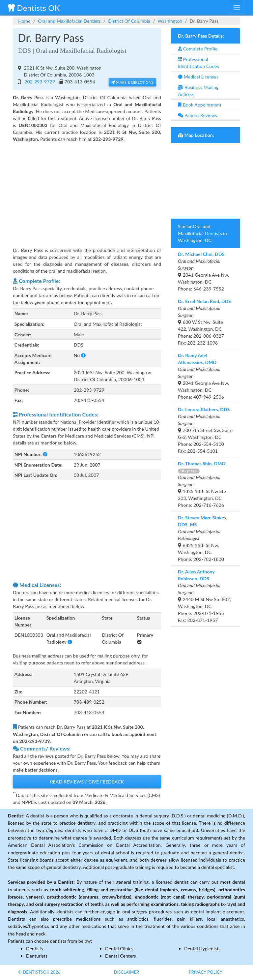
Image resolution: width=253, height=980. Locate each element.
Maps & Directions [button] (132, 82)
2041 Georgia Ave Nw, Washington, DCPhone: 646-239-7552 (203, 271)
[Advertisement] (87, 190)
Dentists (35, 949)
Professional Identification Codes (198, 63)
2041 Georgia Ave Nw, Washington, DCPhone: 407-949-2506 (203, 376)
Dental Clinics (119, 949)
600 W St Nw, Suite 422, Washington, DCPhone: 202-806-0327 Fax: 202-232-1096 (204, 322)
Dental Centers (121, 956)
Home (24, 21)
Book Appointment (200, 105)
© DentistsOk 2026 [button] (39, 972)
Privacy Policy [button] (206, 972)
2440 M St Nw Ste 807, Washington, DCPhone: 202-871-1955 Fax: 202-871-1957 (204, 596)
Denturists (37, 956)
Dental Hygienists (202, 949)
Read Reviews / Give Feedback (87, 782)
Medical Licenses (198, 77)
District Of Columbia (129, 21)
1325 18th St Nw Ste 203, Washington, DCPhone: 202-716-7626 (202, 484)
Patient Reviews (197, 115)
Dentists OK (34, 8)
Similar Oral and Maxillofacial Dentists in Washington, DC (202, 233)
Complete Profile (198, 49)
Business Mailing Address (198, 91)
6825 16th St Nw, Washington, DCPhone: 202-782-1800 (203, 538)
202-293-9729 (39, 82)
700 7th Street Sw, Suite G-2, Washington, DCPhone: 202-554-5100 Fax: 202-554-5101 (205, 430)
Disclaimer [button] (126, 972)
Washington (170, 21)
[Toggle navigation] (237, 8)
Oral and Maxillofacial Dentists (69, 21)
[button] (83, 355)
